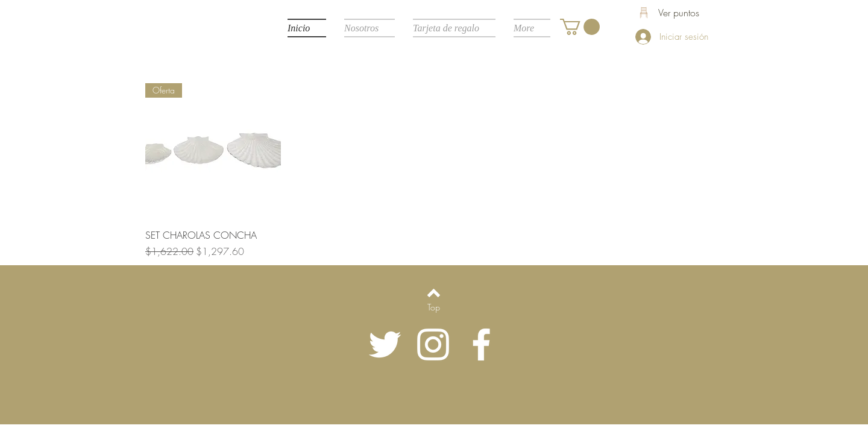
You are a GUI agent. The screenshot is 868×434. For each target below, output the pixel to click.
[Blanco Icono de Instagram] (433, 344)
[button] (580, 27)
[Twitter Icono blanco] (385, 344)
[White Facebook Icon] (481, 344)
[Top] (434, 307)
